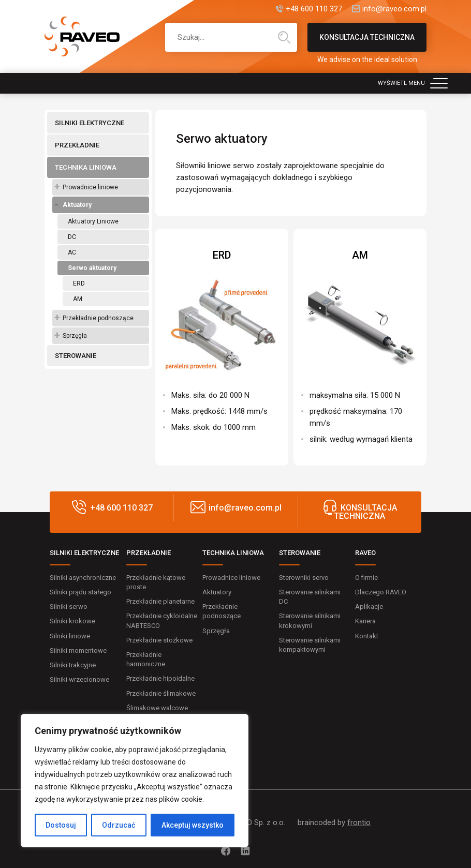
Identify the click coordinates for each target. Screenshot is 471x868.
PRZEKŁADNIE (77, 145)
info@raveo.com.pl (394, 9)
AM (78, 299)
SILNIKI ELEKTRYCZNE (90, 123)
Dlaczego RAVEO (381, 592)
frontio (359, 822)
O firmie (366, 578)
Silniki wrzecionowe (79, 679)
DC (72, 237)
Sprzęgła (75, 336)
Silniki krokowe (72, 621)
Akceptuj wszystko (193, 825)
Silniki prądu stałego (80, 592)
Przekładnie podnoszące (98, 318)
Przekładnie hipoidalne (160, 678)
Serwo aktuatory (92, 268)
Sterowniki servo (304, 578)
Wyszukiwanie (284, 37)
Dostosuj (61, 825)
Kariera (365, 621)
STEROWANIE (76, 356)
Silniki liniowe (70, 636)
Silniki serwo (69, 607)
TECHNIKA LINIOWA (86, 167)
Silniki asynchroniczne (83, 578)
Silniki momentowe (78, 650)
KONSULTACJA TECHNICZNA (367, 42)
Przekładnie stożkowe (159, 640)
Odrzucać (119, 825)
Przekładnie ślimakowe (161, 693)
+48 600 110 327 (314, 9)
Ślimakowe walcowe (157, 708)
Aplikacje (369, 607)
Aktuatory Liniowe (93, 221)
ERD (79, 283)
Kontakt (367, 636)
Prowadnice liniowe (90, 187)
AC (72, 252)
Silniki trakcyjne (73, 665)
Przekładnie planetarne (160, 601)
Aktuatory (77, 205)
